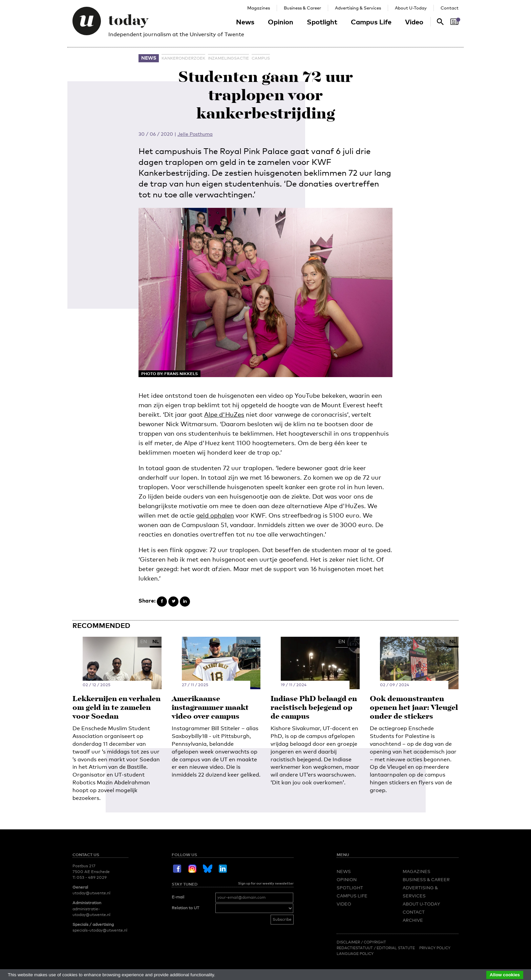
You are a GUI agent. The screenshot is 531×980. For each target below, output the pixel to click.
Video (414, 22)
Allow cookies (505, 975)
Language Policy (355, 954)
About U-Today (411, 8)
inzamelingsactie (228, 58)
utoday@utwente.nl (91, 893)
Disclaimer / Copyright (361, 942)
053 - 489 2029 (92, 877)
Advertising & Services (358, 8)
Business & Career (302, 8)
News (245, 22)
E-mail (178, 897)
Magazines (259, 8)
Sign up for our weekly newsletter (266, 883)
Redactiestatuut (355, 948)
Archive (413, 920)
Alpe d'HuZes (224, 414)
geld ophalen (215, 515)
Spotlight (322, 22)
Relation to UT (185, 908)
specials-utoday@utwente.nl (100, 930)
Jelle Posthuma (195, 134)
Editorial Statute (396, 948)
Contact (450, 8)
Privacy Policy (435, 948)
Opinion (281, 22)
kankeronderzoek (183, 58)
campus (261, 58)
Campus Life (371, 22)
